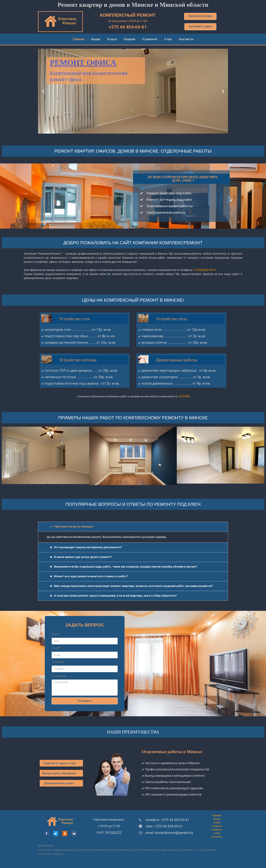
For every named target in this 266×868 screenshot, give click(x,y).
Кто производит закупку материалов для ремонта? (88, 547)
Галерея (129, 39)
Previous (43, 91)
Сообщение (59, 676)
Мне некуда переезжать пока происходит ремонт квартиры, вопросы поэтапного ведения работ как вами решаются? (134, 586)
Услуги (112, 39)
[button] (200, 16)
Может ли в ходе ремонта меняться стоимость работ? (91, 576)
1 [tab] (130, 131)
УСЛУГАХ (184, 396)
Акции (96, 39)
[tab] (133, 527)
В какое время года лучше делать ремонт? (83, 557)
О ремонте (150, 39)
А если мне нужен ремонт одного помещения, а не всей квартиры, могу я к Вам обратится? (115, 596)
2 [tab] (133, 131)
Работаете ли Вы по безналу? (74, 527)
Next (223, 91)
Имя (54, 634)
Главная (78, 39)
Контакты (186, 39)
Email (55, 648)
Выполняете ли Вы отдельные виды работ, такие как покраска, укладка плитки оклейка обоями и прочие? (126, 567)
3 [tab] (136, 131)
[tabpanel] (133, 91)
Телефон (57, 662)
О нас (168, 39)
